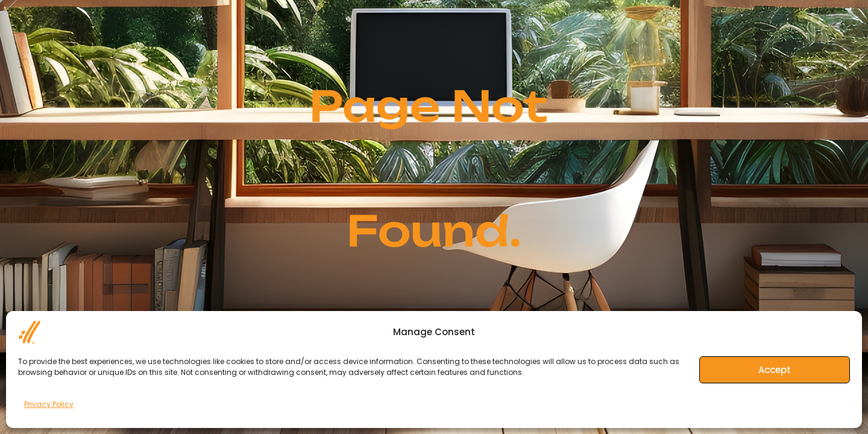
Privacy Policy (49, 404)
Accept (775, 370)
